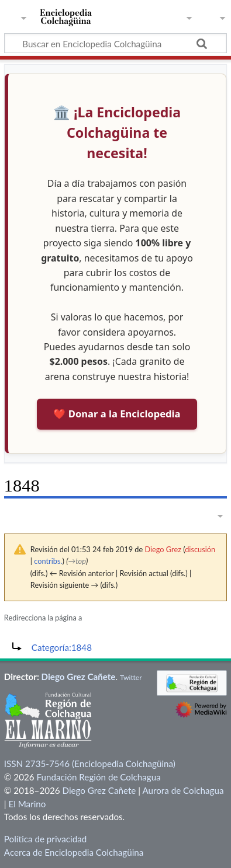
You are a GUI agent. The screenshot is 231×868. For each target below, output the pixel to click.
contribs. (48, 561)
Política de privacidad (45, 839)
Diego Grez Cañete (79, 677)
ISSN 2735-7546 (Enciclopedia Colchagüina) (90, 764)
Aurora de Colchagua (183, 790)
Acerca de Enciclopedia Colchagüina (74, 852)
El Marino (27, 804)
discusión (200, 549)
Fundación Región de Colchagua (98, 777)
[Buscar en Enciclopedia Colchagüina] (115, 43)
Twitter (131, 677)
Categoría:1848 (62, 647)
